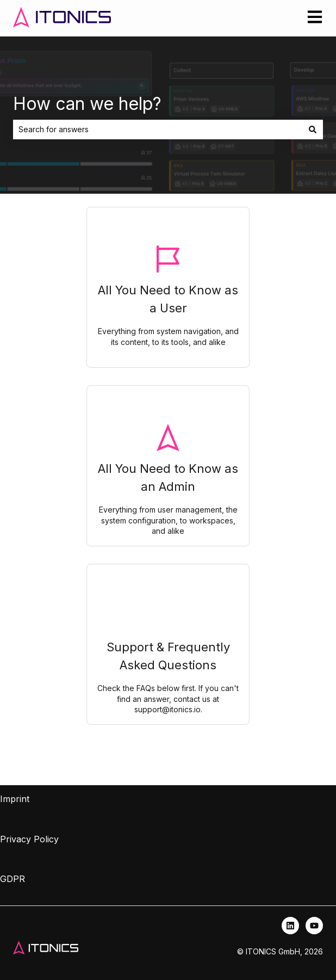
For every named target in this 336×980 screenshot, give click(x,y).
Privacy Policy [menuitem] (29, 839)
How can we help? (87, 104)
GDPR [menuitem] (13, 879)
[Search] (313, 130)
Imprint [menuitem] (15, 799)
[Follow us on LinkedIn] (290, 926)
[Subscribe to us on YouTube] (314, 926)
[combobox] (158, 130)
